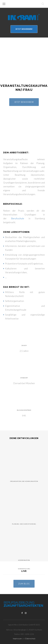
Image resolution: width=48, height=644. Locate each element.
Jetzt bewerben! (24, 29)
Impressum (17, 639)
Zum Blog (24, 584)
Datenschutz (30, 639)
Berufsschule (18, 218)
